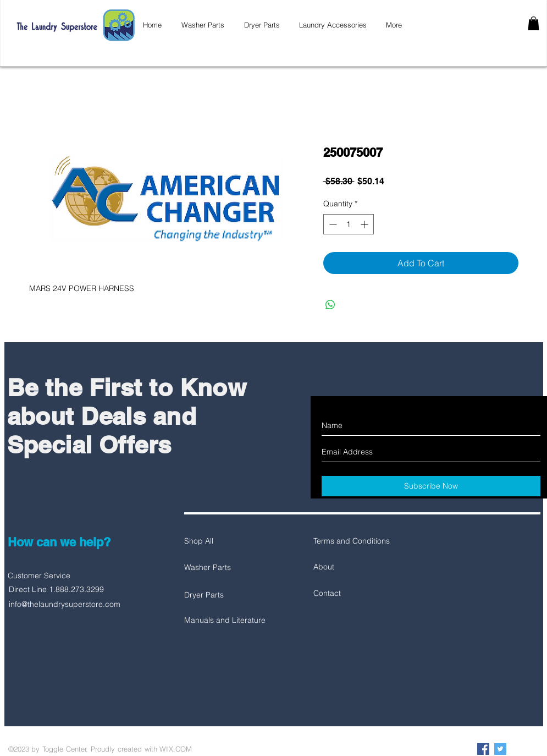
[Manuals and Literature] (225, 621)
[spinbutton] (349, 224)
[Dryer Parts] (223, 595)
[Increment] (365, 224)
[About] (352, 567)
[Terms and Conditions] (352, 541)
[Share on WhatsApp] (330, 305)
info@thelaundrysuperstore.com (65, 604)
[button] (534, 23)
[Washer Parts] (223, 568)
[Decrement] (332, 224)
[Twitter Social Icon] (500, 749)
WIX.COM (176, 749)
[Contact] (352, 594)
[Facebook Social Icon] (483, 749)
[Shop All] (223, 541)
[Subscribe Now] (431, 486)
